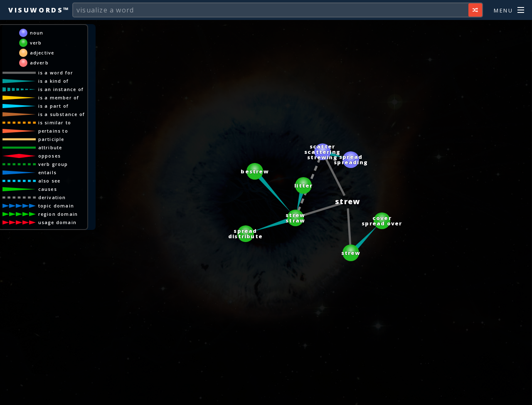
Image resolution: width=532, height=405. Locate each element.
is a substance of (62, 114)
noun (37, 33)
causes (48, 189)
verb (36, 43)
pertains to (53, 131)
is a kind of (53, 81)
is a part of (53, 106)
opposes (49, 156)
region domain (58, 214)
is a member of (59, 98)
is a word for (56, 73)
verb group (53, 164)
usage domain (57, 222)
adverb (39, 63)
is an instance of (61, 89)
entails (47, 172)
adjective (42, 53)
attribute (50, 147)
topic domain (56, 206)
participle (51, 139)
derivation (52, 197)
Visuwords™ (39, 10)
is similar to (55, 122)
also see (49, 181)
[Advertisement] (266, 395)
